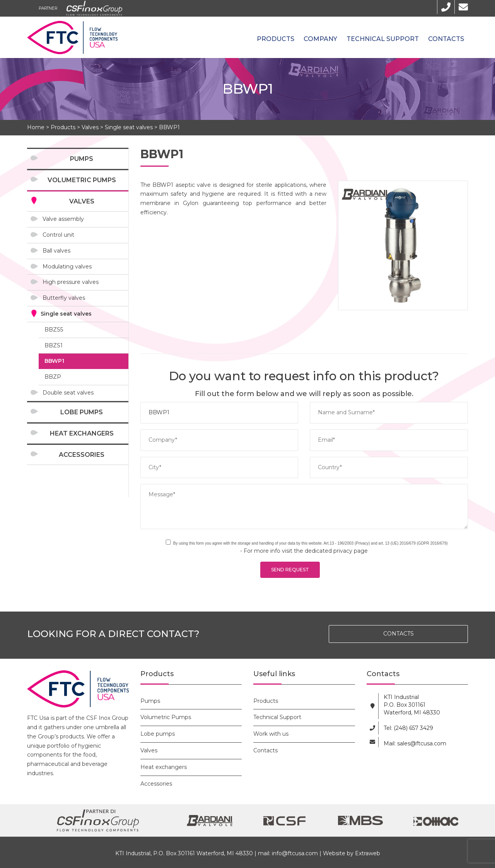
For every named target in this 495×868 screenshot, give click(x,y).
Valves (90, 127)
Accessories (82, 455)
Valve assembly (63, 219)
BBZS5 (54, 330)
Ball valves (56, 251)
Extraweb (368, 853)
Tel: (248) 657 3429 (408, 728)
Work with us (271, 734)
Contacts (446, 39)
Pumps (82, 159)
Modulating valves (67, 267)
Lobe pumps (82, 412)
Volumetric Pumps (82, 180)
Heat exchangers (82, 433)
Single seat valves (129, 127)
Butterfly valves (64, 298)
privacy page (351, 551)
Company (320, 39)
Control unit (58, 235)
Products (276, 39)
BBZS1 (54, 345)
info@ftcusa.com (295, 853)
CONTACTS (399, 634)
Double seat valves (68, 393)
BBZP (53, 377)
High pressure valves (71, 282)
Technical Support (383, 39)
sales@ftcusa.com (422, 743)
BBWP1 (169, 127)
